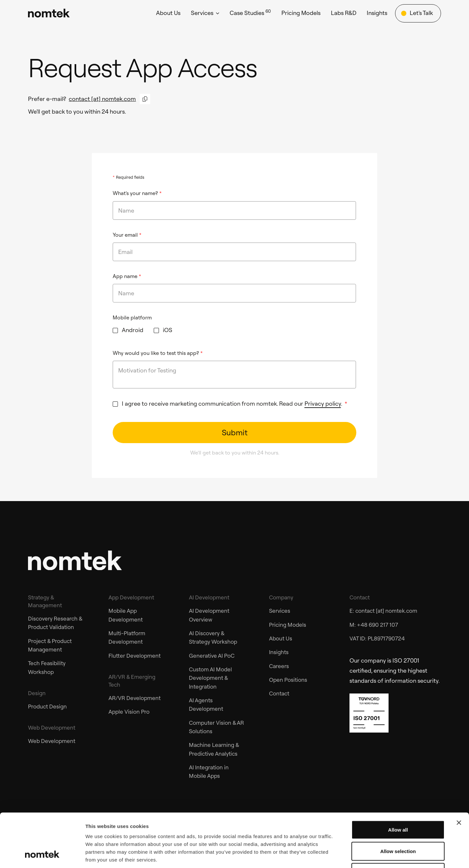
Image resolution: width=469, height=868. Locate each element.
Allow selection (398, 804)
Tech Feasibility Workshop (47, 667)
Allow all (398, 783)
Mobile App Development (126, 615)
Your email (127, 235)
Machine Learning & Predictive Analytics (214, 749)
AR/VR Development (135, 698)
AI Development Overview (209, 615)
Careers (279, 666)
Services (280, 611)
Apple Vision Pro (129, 712)
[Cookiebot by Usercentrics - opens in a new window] (42, 855)
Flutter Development (135, 656)
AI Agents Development (206, 704)
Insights (279, 652)
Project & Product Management (50, 645)
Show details (342, 855)
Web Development (52, 741)
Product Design (47, 706)
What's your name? (137, 193)
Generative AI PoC (212, 656)
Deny (398, 825)
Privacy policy (323, 404)
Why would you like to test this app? (158, 353)
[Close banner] (459, 776)
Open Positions (288, 680)
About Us (281, 638)
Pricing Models (288, 625)
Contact (279, 693)
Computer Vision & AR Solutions (216, 727)
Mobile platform (132, 317)
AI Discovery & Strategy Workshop (213, 637)
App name (127, 276)
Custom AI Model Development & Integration (210, 678)
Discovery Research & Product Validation (55, 623)
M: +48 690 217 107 (374, 625)
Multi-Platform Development (127, 637)
